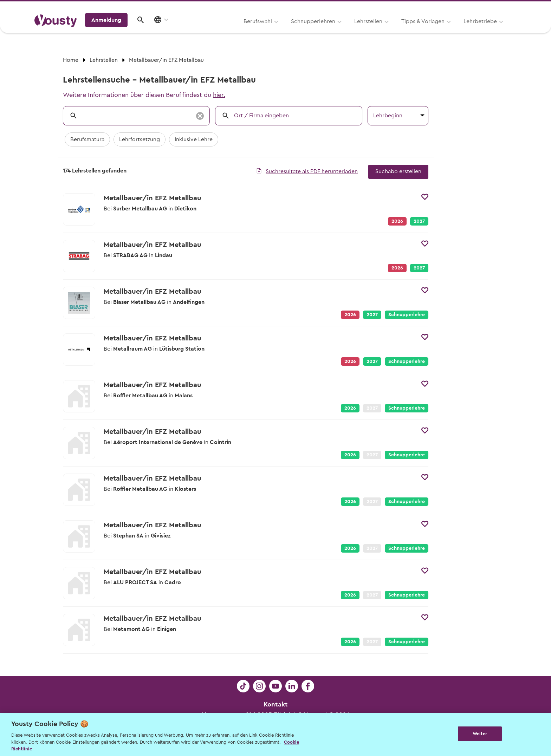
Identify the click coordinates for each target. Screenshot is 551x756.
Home (71, 60)
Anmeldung (456, 30)
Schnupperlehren (224, 31)
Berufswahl (168, 31)
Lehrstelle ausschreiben (486, 8)
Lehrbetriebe (391, 31)
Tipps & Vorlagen (334, 31)
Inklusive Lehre (194, 139)
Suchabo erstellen (398, 171)
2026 (350, 408)
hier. (219, 95)
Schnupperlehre (407, 315)
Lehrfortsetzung (140, 139)
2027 (419, 221)
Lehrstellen (279, 31)
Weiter (480, 734)
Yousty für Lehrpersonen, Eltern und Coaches (386, 8)
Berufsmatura (87, 139)
